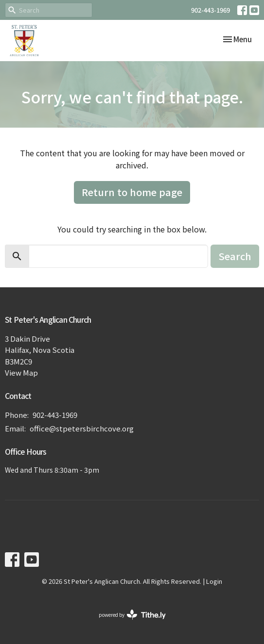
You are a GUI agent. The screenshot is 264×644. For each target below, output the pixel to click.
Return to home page (132, 192)
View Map (21, 372)
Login (214, 581)
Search (235, 256)
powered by (132, 615)
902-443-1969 (211, 10)
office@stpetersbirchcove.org (82, 428)
